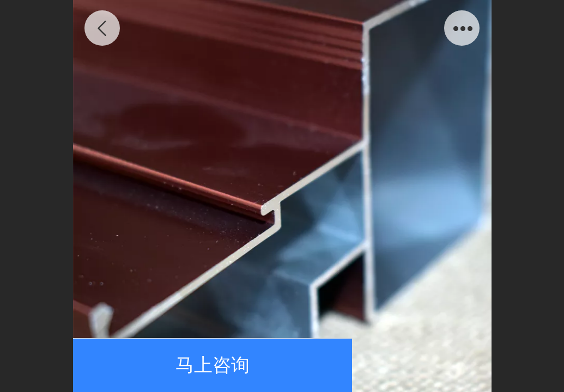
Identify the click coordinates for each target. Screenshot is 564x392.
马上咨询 (213, 365)
